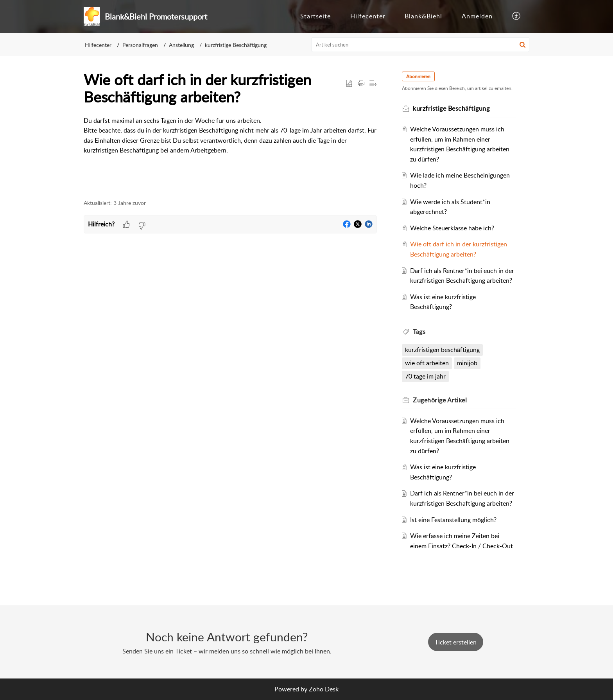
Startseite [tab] (315, 16)
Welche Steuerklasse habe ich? (452, 228)
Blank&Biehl (423, 16)
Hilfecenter (98, 45)
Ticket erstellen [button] (456, 642)
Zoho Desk (324, 689)
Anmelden (477, 16)
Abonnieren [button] (418, 76)
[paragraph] (230, 136)
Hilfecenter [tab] (368, 16)
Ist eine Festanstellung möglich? (453, 520)
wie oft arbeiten (427, 363)
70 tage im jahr (425, 376)
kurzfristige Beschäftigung (236, 45)
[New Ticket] (456, 642)
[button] (517, 16)
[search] (421, 45)
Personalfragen (140, 45)
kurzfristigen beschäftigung (442, 350)
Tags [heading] (419, 332)
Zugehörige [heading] (440, 400)
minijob (467, 363)
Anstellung (181, 45)
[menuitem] (477, 16)
